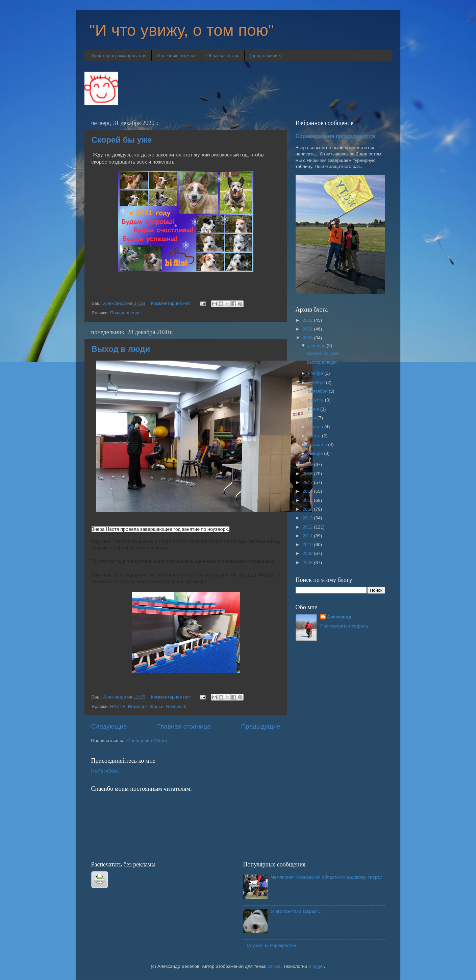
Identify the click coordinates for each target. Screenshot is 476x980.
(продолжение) (266, 55)
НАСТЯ (118, 706)
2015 (308, 500)
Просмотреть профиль (344, 626)
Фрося (157, 706)
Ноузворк (138, 706)
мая (313, 418)
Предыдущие (261, 726)
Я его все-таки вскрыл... (296, 911)
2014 (308, 509)
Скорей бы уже (122, 140)
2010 (308, 545)
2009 (308, 553)
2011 (308, 536)
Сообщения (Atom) (147, 741)
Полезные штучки (176, 55)
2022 (308, 320)
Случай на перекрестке (271, 945)
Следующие (109, 726)
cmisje (274, 966)
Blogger (316, 966)
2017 (308, 482)
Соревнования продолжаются (335, 136)
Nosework (176, 706)
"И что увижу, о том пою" (182, 30)
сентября (318, 391)
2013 (308, 518)
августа (317, 400)
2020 (308, 338)
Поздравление (126, 313)
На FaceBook (105, 771)
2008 (308, 562)
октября (317, 382)
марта (315, 436)
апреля (316, 427)
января (316, 453)
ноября (316, 373)
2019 (308, 464)
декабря (317, 346)
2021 (308, 329)
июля (314, 409)
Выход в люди (121, 349)
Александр (339, 617)
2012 (308, 527)
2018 (308, 474)
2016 (308, 491)
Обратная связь (223, 55)
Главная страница (184, 726)
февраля (318, 445)
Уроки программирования (118, 55)
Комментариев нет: (172, 303)
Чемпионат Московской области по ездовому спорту (326, 877)
